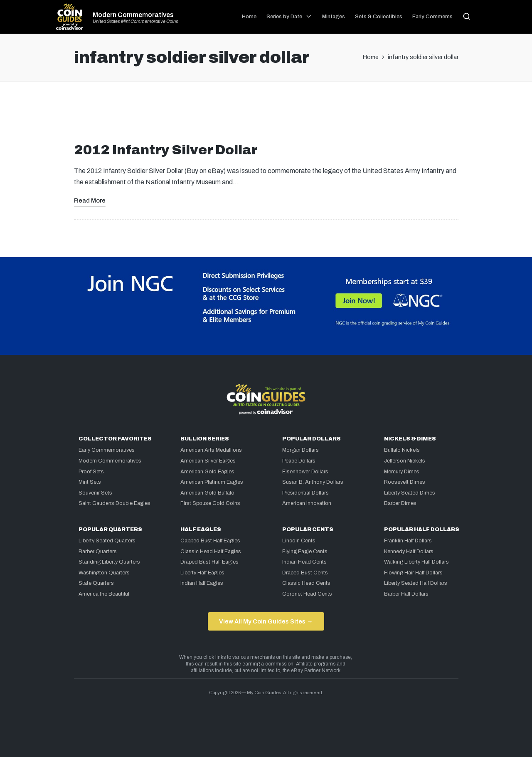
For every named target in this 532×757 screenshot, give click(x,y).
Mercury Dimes (402, 472)
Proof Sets (91, 472)
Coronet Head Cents (307, 594)
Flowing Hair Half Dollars (413, 573)
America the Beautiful (104, 594)
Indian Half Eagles (202, 583)
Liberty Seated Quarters (107, 541)
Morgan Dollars (300, 450)
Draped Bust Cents (305, 573)
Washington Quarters (104, 573)
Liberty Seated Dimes (410, 493)
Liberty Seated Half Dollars (416, 583)
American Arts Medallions (211, 450)
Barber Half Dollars (406, 594)
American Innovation (307, 503)
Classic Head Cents (306, 583)
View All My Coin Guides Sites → (266, 621)
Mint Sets (90, 482)
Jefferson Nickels (405, 461)
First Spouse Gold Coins (210, 503)
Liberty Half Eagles (202, 573)
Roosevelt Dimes (405, 482)
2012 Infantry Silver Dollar (166, 150)
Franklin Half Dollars (408, 541)
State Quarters (96, 583)
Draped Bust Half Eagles (209, 562)
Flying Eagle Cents (305, 552)
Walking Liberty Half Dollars (416, 562)
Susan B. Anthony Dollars (313, 482)
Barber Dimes (400, 503)
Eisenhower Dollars (305, 472)
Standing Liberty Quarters (109, 562)
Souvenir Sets (95, 493)
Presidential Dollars (305, 493)
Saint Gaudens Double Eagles (115, 503)
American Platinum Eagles (212, 482)
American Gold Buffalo (207, 493)
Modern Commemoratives (133, 15)
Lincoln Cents (299, 541)
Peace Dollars (299, 461)
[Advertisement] (266, 115)
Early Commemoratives (107, 450)
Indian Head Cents (304, 562)
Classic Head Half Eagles (211, 552)
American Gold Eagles (207, 472)
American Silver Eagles (208, 461)
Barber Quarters (98, 552)
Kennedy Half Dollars (409, 552)
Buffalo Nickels (402, 450)
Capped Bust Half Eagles (210, 541)
